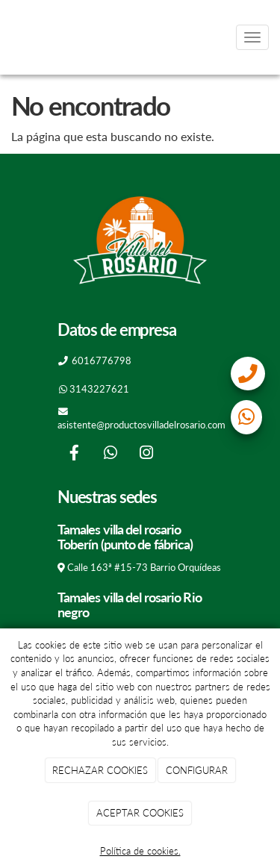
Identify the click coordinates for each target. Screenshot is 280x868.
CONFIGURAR (197, 770)
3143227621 (99, 389)
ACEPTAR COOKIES (140, 813)
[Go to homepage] (7, 37)
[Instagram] (146, 454)
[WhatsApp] (111, 454)
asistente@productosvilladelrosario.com (141, 425)
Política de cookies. (140, 851)
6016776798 (102, 360)
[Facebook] (74, 454)
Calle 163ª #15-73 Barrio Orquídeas (144, 567)
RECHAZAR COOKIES (100, 770)
